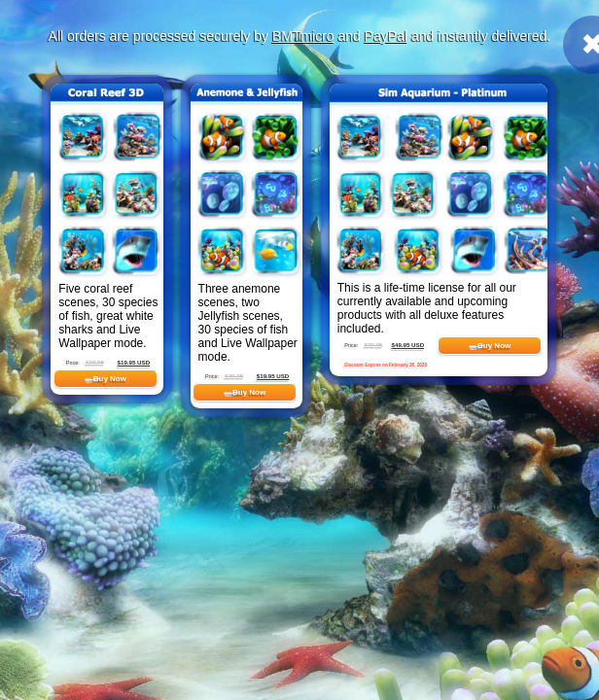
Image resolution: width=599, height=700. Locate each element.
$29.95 (95, 362)
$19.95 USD (134, 362)
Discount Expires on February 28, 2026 (386, 365)
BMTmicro (303, 36)
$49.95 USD (408, 345)
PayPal (386, 36)
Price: (73, 363)
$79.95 (373, 345)
